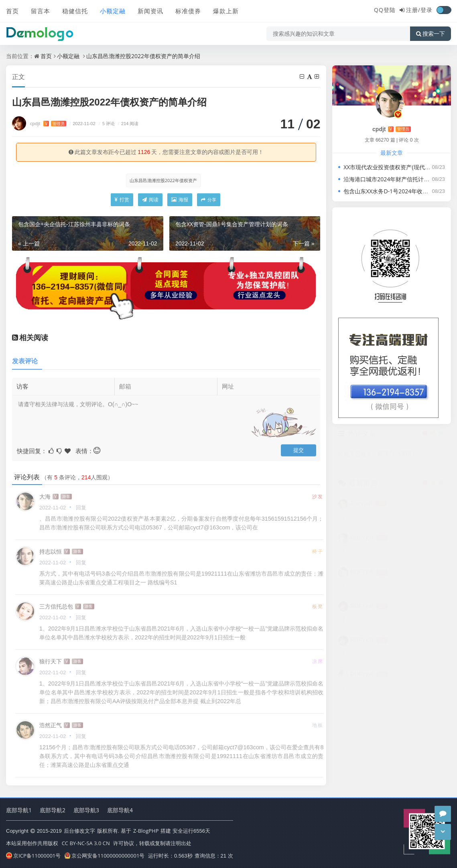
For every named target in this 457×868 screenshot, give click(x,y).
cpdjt (48, 123)
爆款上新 (226, 11)
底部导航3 (86, 810)
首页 (12, 11)
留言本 (41, 11)
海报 (180, 200)
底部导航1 (19, 810)
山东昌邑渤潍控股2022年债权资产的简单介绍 (143, 56)
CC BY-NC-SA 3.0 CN (86, 843)
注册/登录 (419, 10)
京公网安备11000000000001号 (105, 856)
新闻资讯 (150, 11)
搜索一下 (431, 34)
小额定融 (113, 11)
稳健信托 (75, 11)
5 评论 (106, 123)
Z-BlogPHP (146, 831)
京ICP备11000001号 (33, 856)
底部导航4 (120, 810)
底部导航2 (53, 810)
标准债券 (188, 11)
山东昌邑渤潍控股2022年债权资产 (163, 180)
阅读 (150, 200)
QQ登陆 (385, 10)
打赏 (122, 200)
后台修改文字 (79, 831)
